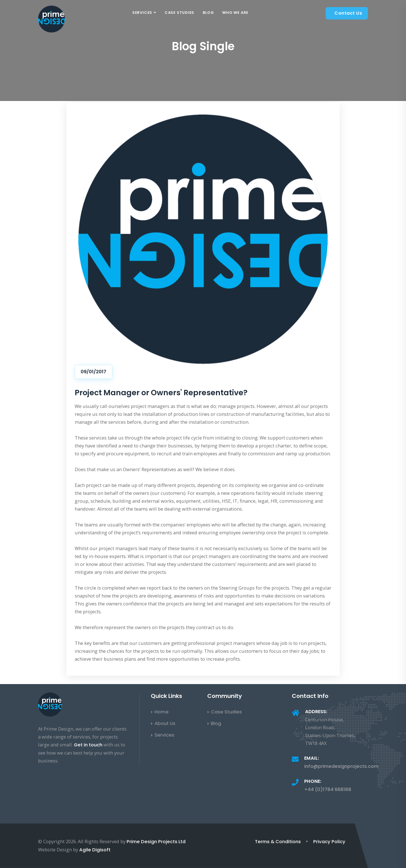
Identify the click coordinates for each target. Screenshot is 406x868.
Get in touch (88, 745)
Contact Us (348, 13)
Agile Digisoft (95, 850)
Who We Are (235, 13)
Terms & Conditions (278, 842)
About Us (163, 723)
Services (142, 13)
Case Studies (179, 13)
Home (160, 712)
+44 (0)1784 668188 (328, 789)
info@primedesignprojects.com (341, 766)
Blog (208, 13)
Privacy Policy (329, 842)
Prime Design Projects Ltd (156, 842)
